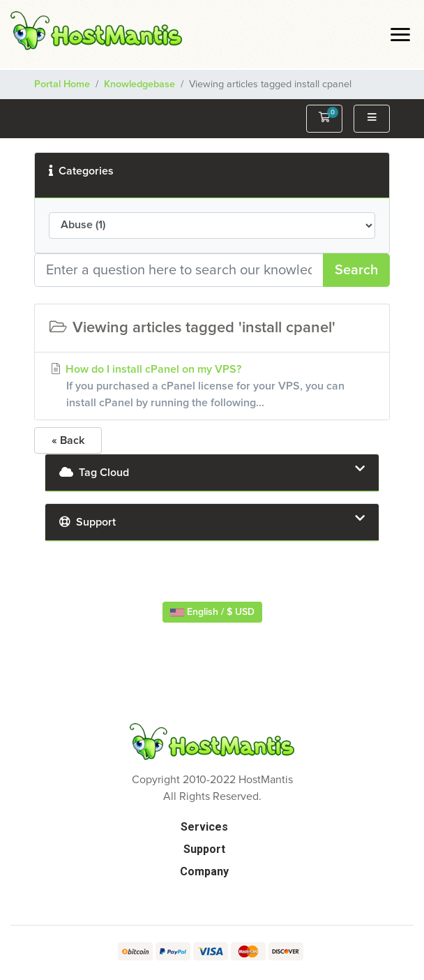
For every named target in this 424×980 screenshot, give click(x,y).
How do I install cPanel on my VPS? (212, 387)
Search (356, 270)
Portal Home (62, 84)
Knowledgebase (139, 84)
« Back (68, 440)
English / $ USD (212, 612)
